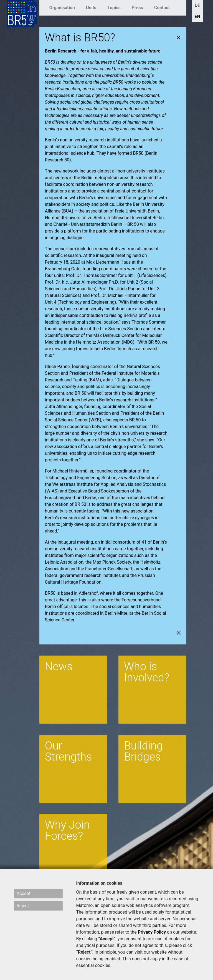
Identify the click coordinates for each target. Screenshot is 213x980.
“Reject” (84, 952)
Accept (24, 893)
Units (91, 8)
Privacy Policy (152, 932)
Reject (23, 906)
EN (197, 17)
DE (197, 5)
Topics (114, 8)
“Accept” (107, 939)
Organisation (62, 8)
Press (137, 8)
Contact (162, 8)
